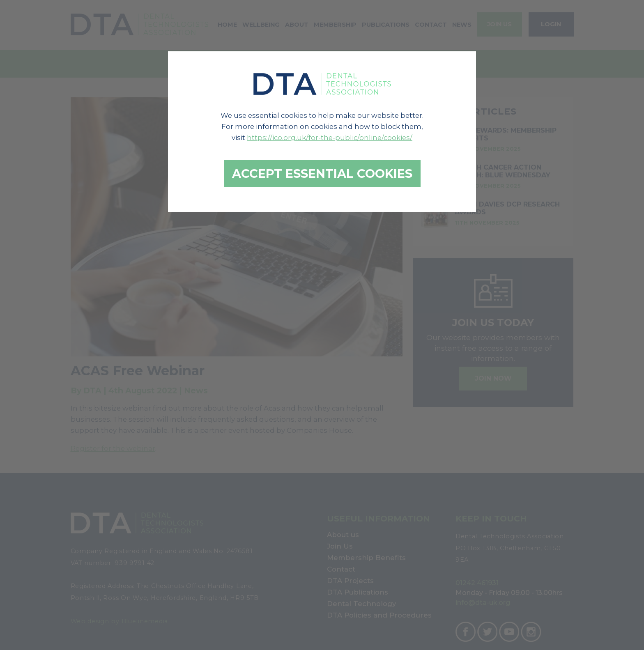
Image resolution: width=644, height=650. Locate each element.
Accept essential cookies (322, 173)
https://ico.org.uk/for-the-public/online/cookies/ (330, 138)
